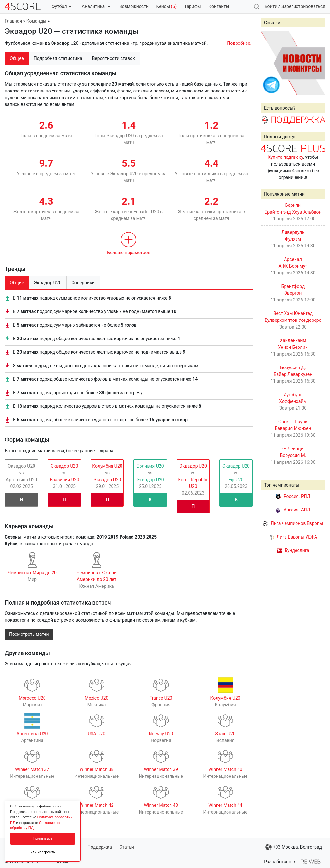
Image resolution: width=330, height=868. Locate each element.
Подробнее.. (240, 43)
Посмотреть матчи (29, 634)
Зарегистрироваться (303, 6)
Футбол (61, 6)
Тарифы (193, 6)
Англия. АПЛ (293, 510)
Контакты (219, 6)
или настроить (43, 852)
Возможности (134, 6)
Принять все (43, 839)
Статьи (127, 847)
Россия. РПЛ (293, 496)
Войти (271, 6)
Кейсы (166, 6)
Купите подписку (286, 157)
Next (317, 63)
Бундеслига (293, 550)
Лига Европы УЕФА (293, 537)
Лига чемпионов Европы (293, 523)
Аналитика (96, 6)
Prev (269, 63)
